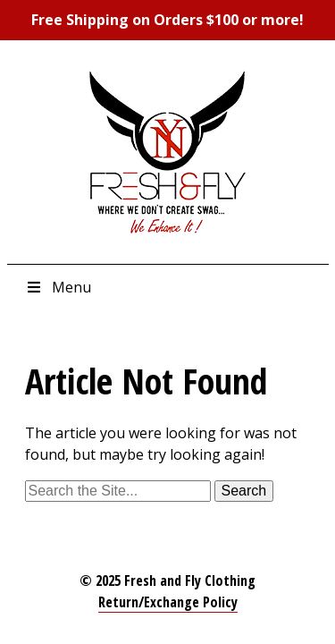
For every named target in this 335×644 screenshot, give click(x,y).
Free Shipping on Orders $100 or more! (167, 20)
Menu (58, 287)
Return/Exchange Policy (168, 602)
